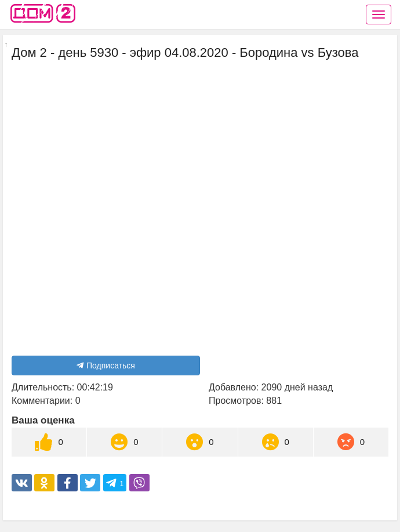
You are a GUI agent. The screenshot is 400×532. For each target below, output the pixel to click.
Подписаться (106, 365)
